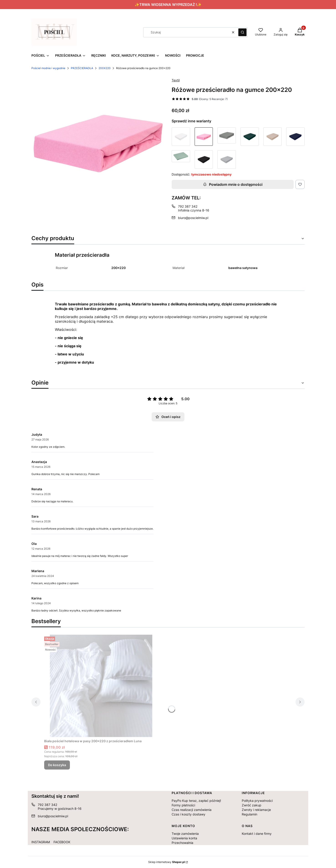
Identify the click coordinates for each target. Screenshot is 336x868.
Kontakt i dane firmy (257, 834)
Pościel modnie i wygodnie (48, 68)
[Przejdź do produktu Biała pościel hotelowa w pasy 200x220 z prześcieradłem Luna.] (101, 686)
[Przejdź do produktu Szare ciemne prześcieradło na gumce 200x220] (227, 137)
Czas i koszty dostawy (188, 814)
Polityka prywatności (257, 801)
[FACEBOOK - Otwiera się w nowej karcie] (62, 841)
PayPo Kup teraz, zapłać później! (196, 801)
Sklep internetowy (167, 862)
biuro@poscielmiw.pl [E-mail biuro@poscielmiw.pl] (193, 218)
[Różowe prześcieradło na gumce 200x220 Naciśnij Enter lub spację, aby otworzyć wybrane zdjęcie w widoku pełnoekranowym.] (98, 141)
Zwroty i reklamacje (256, 810)
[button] (242, 32)
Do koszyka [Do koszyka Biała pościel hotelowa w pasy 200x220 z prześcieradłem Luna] (57, 765)
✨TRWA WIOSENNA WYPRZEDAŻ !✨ (168, 5)
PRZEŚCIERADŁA (82, 68)
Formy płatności (183, 805)
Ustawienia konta (184, 838)
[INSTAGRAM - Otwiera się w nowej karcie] (41, 841)
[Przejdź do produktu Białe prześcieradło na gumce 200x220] (181, 137)
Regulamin (249, 814)
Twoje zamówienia (185, 834)
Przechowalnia (182, 843)
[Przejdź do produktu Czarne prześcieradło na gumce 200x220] (204, 160)
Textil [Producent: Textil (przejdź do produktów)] (176, 80)
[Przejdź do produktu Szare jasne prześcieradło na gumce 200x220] (227, 160)
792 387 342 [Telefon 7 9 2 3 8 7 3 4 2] (188, 206)
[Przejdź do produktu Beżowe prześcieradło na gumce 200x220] (273, 137)
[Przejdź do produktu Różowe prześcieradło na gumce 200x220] (204, 137)
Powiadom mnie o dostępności (233, 184)
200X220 (105, 68)
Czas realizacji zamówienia (192, 810)
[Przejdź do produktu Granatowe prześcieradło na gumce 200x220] (295, 137)
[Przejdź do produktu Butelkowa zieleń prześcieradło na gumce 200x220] (250, 137)
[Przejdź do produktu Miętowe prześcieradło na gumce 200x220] (181, 160)
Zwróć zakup (252, 805)
